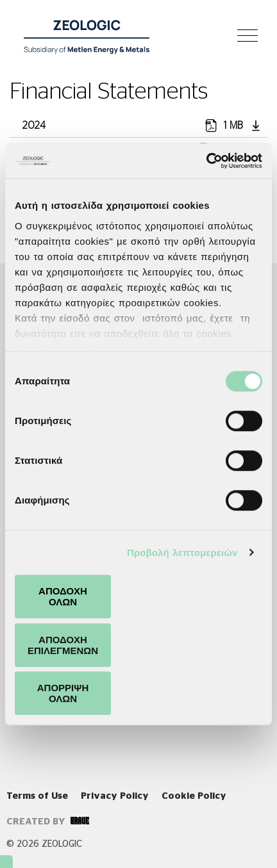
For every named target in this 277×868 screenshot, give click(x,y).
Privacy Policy (115, 796)
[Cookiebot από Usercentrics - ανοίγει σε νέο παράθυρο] (206, 161)
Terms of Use (37, 796)
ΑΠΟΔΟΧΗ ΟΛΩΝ (63, 596)
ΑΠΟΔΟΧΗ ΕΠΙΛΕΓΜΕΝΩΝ (63, 645)
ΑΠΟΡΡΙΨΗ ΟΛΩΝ (63, 693)
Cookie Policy (194, 796)
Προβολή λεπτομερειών (182, 553)
